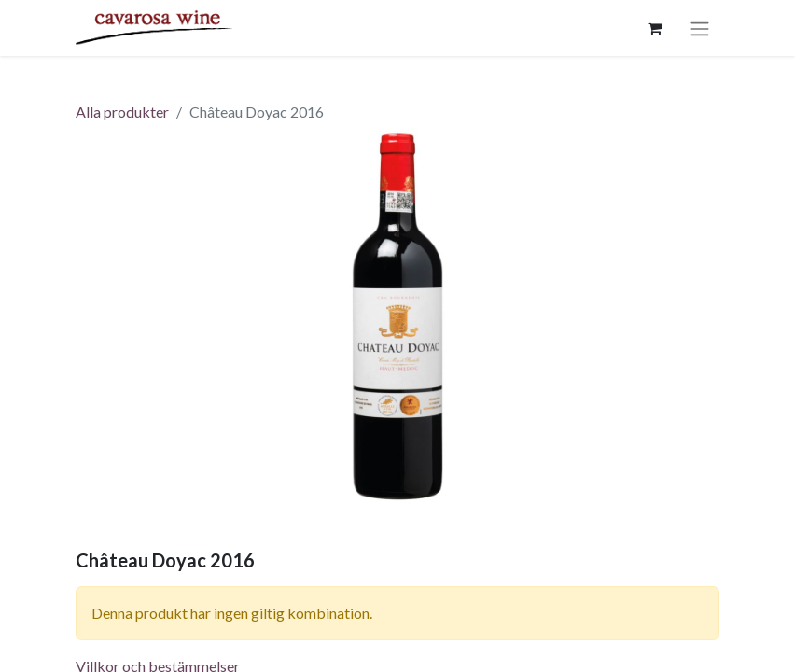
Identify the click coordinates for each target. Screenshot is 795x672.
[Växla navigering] (700, 28)
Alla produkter (122, 112)
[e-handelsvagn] (654, 28)
